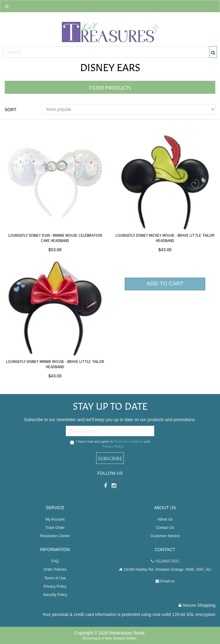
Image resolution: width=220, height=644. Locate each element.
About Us (165, 519)
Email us (165, 581)
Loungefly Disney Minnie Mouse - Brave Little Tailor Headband (55, 364)
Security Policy (55, 595)
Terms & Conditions (129, 441)
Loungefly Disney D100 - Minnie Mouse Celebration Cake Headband (55, 238)
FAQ (55, 561)
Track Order (55, 528)
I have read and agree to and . (110, 444)
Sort (11, 110)
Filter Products (110, 87)
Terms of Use (55, 578)
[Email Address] (110, 431)
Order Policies (55, 570)
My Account (55, 519)
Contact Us (165, 528)
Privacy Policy (113, 446)
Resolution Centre (55, 536)
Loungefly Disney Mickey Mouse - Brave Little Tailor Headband (165, 238)
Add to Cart (165, 284)
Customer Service (165, 536)
